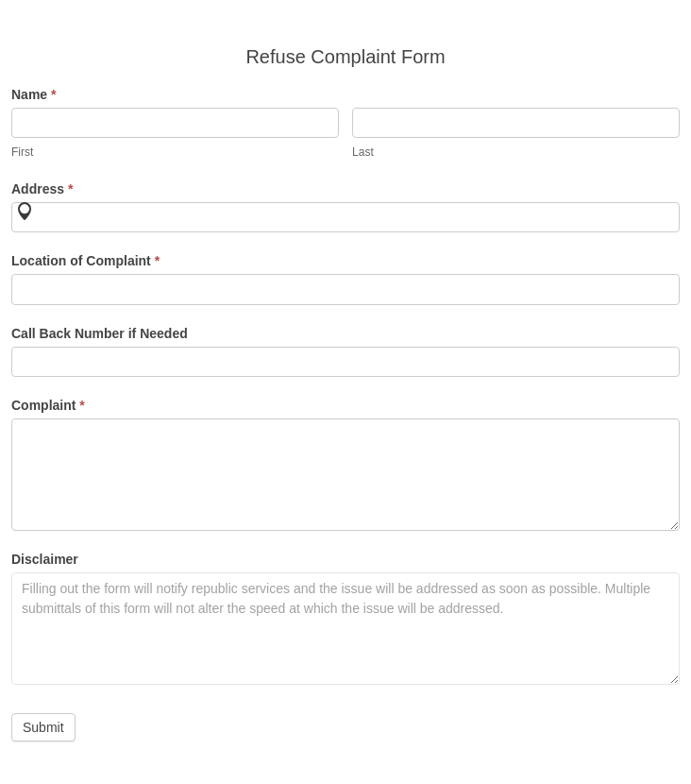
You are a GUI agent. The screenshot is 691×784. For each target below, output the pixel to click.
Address (42, 189)
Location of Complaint (85, 261)
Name (34, 94)
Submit (43, 727)
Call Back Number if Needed (100, 333)
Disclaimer (45, 559)
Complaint (48, 405)
